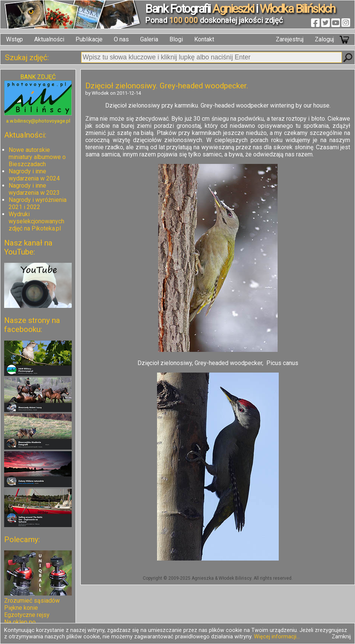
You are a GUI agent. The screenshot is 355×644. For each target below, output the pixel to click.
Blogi (176, 39)
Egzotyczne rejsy (27, 615)
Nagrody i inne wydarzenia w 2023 (34, 189)
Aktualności (49, 39)
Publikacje (89, 39)
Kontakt (204, 39)
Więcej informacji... (277, 637)
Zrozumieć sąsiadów (32, 601)
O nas (121, 39)
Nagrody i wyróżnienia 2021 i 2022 (38, 203)
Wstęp (14, 39)
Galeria (149, 39)
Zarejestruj (290, 39)
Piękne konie (21, 608)
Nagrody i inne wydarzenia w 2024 (34, 175)
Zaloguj (324, 39)
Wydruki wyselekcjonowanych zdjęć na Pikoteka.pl (36, 221)
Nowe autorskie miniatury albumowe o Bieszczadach (37, 157)
